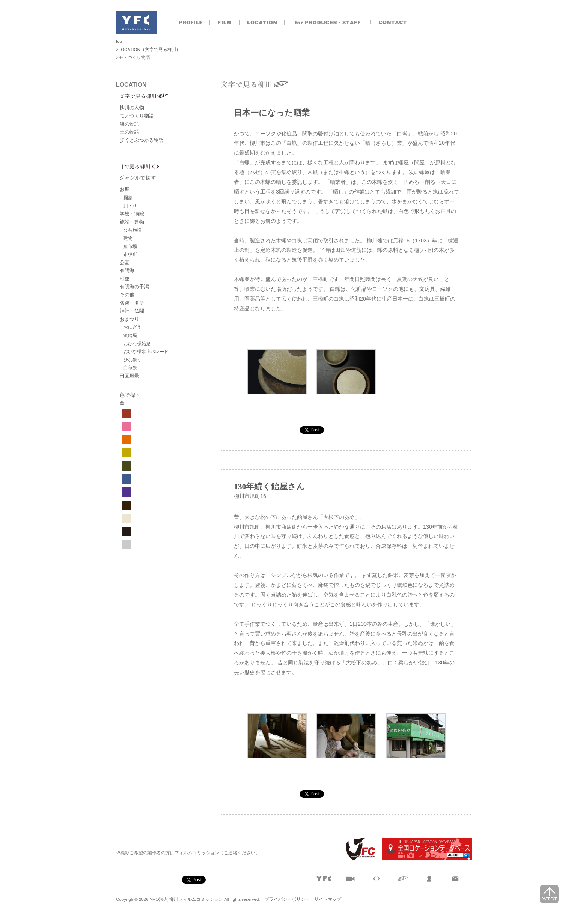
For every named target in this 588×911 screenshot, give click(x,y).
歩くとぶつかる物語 (142, 140)
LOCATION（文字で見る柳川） (150, 50)
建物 (128, 238)
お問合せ (393, 23)
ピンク (126, 426)
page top (549, 894)
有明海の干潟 (134, 286)
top (119, 41)
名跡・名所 (132, 303)
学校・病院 (132, 214)
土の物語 (129, 132)
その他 (127, 295)
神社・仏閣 (132, 311)
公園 (124, 262)
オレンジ (126, 440)
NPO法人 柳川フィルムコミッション (136, 23)
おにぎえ (132, 327)
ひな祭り (132, 360)
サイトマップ (328, 899)
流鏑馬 (130, 335)
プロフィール (191, 23)
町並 (124, 279)
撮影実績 (225, 23)
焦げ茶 (126, 505)
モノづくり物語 (137, 116)
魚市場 (130, 246)
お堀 (124, 189)
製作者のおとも (328, 23)
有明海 (127, 270)
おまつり (129, 319)
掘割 (128, 198)
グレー (126, 545)
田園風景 (129, 376)
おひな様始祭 (137, 344)
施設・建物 (132, 222)
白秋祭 (130, 368)
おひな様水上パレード (146, 351)
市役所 (130, 254)
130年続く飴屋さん (269, 487)
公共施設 (132, 230)
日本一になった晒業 (272, 113)
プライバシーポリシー (287, 899)
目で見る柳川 (170, 167)
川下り (130, 206)
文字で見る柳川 (170, 96)
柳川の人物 (132, 107)
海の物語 (129, 124)
